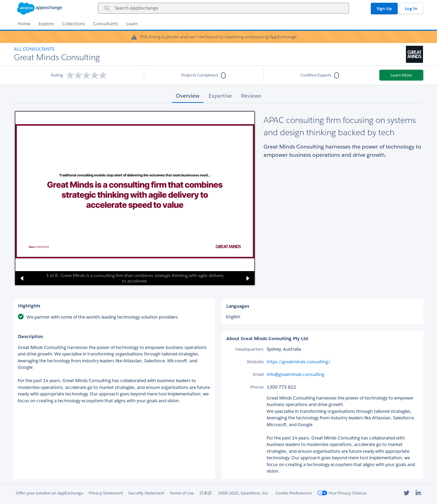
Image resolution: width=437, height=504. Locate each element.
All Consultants (34, 49)
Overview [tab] (188, 96)
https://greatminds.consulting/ (299, 362)
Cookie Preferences (294, 493)
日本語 (206, 493)
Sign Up (384, 8)
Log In (411, 8)
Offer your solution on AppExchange (50, 493)
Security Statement (146, 493)
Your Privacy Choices (342, 493)
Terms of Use (182, 493)
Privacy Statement (106, 493)
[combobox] (223, 8)
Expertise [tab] (220, 96)
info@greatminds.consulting (295, 374)
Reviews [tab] (251, 96)
